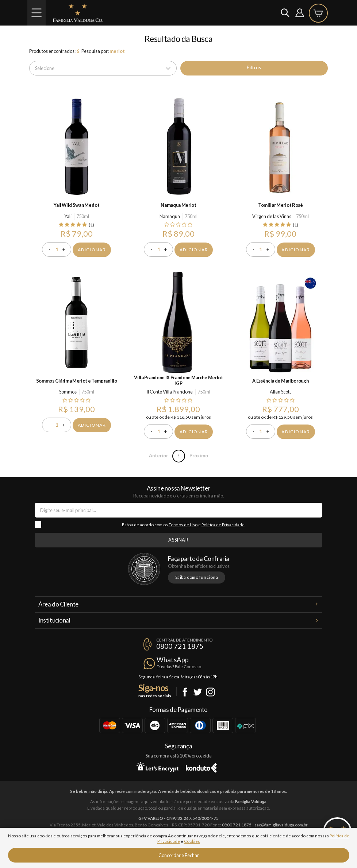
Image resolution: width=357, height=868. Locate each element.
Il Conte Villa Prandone (170, 392)
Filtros (254, 67)
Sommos (68, 392)
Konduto (201, 767)
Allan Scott (280, 392)
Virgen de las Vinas (272, 216)
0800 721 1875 (180, 646)
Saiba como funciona (197, 577)
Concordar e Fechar (179, 855)
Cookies (192, 841)
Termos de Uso (183, 525)
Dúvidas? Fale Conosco (179, 666)
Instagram (210, 692)
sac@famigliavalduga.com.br (281, 825)
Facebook (185, 692)
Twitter (198, 692)
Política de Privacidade (223, 525)
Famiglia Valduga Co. (78, 13)
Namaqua (170, 216)
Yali (68, 216)
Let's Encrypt (158, 767)
